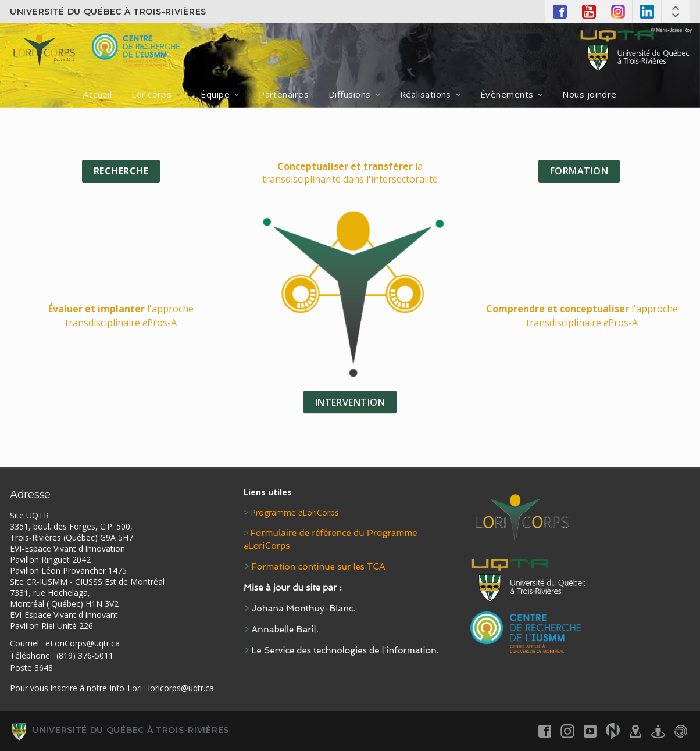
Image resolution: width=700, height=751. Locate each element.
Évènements (507, 94)
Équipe (215, 94)
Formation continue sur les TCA (319, 567)
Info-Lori (126, 688)
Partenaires (284, 94)
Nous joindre (589, 94)
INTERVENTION (350, 402)
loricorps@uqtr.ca (181, 688)
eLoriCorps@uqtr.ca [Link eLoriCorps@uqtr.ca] (83, 643)
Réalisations (426, 94)
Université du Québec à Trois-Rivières (108, 12)
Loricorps (151, 94)
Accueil (97, 94)
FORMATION (579, 171)
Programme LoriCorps (295, 512)
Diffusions (350, 94)
